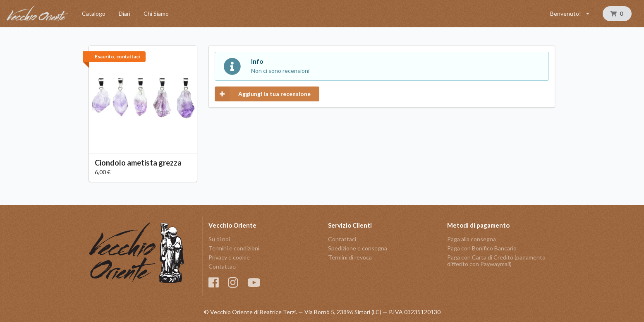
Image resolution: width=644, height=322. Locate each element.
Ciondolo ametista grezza (138, 163)
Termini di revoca (350, 257)
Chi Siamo (156, 13)
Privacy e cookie (229, 257)
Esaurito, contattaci (117, 56)
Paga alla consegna (472, 239)
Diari (124, 13)
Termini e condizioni (234, 248)
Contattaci (223, 266)
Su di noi (219, 239)
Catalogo (94, 13)
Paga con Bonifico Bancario (482, 248)
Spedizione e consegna (358, 248)
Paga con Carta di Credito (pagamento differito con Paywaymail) (496, 261)
